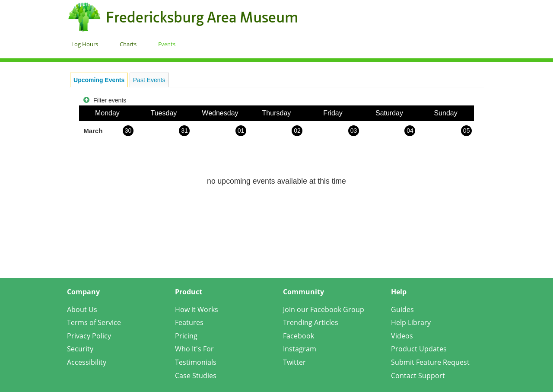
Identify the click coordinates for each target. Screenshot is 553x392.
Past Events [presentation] (149, 80)
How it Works (197, 309)
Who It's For (194, 349)
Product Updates (419, 349)
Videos (402, 336)
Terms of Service (94, 322)
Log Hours (85, 44)
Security (80, 349)
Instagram (300, 349)
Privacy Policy (89, 336)
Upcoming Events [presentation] (99, 80)
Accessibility (87, 362)
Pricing (186, 336)
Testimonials (196, 362)
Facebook (299, 336)
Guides (402, 309)
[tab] (99, 80)
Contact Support (418, 376)
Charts (128, 44)
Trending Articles (311, 322)
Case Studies (196, 376)
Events (167, 44)
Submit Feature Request (430, 362)
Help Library (411, 322)
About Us (82, 309)
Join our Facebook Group (324, 309)
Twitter (294, 362)
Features (189, 322)
